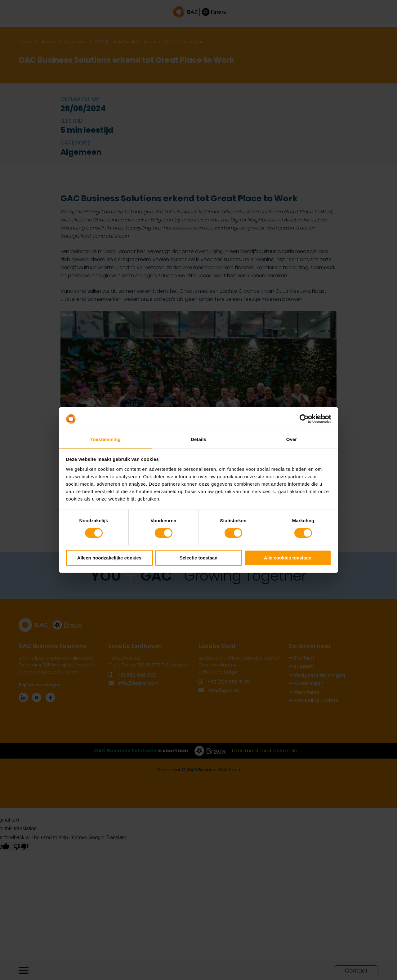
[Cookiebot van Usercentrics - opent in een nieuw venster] (304, 419)
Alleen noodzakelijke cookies (109, 558)
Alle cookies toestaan (288, 558)
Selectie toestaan (199, 558)
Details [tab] (198, 439)
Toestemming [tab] (105, 439)
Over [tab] (292, 439)
